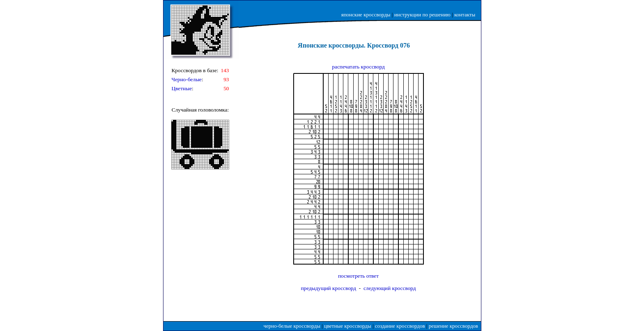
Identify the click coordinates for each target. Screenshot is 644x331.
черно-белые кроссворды (292, 326)
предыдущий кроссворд (328, 288)
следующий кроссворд (390, 288)
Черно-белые (186, 79)
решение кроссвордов (453, 326)
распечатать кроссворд (358, 67)
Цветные (182, 88)
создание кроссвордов (400, 326)
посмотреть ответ (358, 276)
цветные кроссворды (348, 326)
